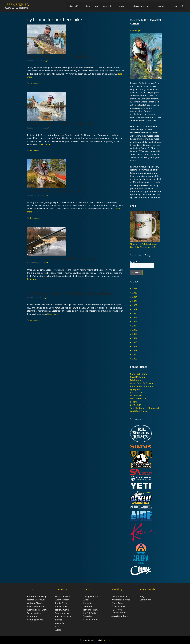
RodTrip (134, 402)
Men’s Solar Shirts (36, 606)
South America (62, 613)
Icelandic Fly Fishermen (141, 386)
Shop (87, 6)
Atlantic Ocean (62, 600)
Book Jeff (110, 6)
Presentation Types (121, 600)
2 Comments (35, 320)
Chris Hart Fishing (139, 374)
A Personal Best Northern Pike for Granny (60, 56)
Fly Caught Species (144, 6)
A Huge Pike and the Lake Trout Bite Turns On (63, 124)
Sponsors (164, 6)
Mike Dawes (136, 396)
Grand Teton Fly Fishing (141, 383)
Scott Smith (136, 405)
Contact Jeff (178, 6)
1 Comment (35, 151)
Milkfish (107, 640)
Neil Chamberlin (138, 399)
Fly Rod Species (63, 596)
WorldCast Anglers (139, 411)
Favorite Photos (91, 619)
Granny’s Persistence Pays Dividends (56, 191)
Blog (96, 6)
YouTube (88, 606)
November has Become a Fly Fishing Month (62, 258)
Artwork (125, 6)
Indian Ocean (62, 606)
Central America (63, 616)
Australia (59, 623)
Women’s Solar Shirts (37, 610)
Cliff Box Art (33, 616)
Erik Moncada (137, 380)
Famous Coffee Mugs (37, 596)
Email (134, 262)
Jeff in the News (91, 610)
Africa (58, 630)
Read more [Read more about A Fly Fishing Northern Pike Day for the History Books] (53, 314)
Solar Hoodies (34, 613)
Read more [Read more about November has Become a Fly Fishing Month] (32, 279)
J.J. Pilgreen (136, 389)
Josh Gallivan (136, 392)
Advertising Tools (120, 616)
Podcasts (88, 603)
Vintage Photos (91, 596)
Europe (59, 620)
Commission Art (35, 620)
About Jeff (76, 6)
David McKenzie (138, 377)
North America (62, 610)
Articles (87, 600)
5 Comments (35, 83)
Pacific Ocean (62, 603)
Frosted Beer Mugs (36, 600)
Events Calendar (119, 596)
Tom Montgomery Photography (145, 408)
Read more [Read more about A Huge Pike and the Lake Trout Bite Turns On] (45, 144)
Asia (57, 626)
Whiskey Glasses (35, 603)
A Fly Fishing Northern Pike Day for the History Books (69, 293)
